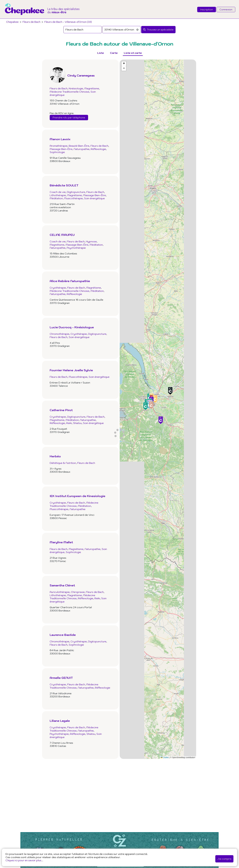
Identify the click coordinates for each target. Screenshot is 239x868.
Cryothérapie (58, 288)
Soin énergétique (94, 198)
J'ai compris (224, 859)
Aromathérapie (59, 146)
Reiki (69, 423)
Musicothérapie (73, 198)
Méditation (56, 198)
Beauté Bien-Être (79, 146)
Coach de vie (58, 192)
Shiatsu (77, 423)
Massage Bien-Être (61, 149)
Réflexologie (98, 149)
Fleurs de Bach (32, 22)
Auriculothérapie (60, 592)
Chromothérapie (60, 334)
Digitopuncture (76, 192)
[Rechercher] (158, 30)
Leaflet (165, 757)
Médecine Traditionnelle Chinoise (70, 92)
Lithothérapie (58, 195)
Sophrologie (57, 152)
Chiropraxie (78, 592)
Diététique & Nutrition (63, 463)
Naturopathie (82, 149)
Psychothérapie (76, 248)
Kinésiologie (76, 88)
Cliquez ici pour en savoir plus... (24, 860)
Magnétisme (92, 88)
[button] (151, 405)
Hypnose (91, 241)
